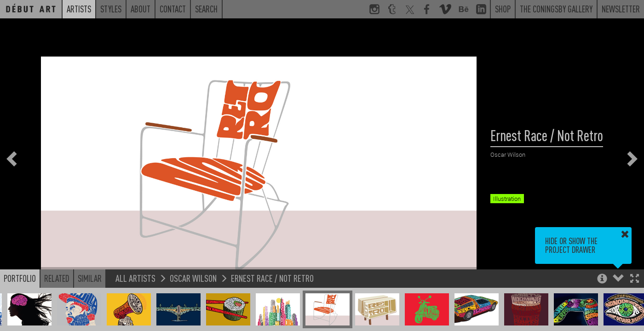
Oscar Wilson (193, 278)
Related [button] (57, 278)
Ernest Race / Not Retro (272, 278)
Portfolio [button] (20, 278)
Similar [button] (90, 278)
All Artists (135, 278)
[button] (635, 279)
